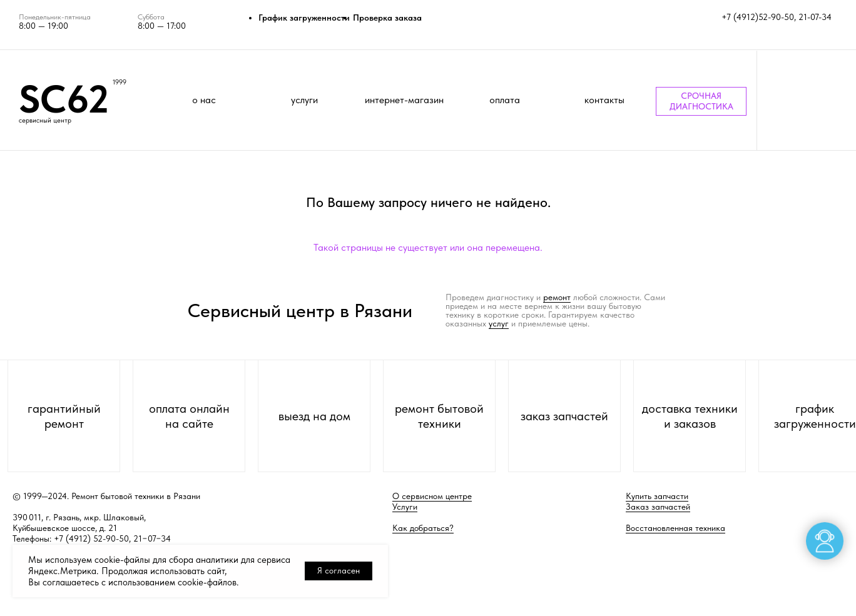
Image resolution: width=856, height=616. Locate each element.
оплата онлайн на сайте (189, 416)
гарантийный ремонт (64, 416)
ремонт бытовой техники (439, 416)
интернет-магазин (404, 100)
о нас (204, 100)
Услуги (405, 507)
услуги (304, 100)
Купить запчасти (657, 496)
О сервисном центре (432, 496)
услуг (499, 323)
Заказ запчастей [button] (658, 507)
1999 (120, 82)
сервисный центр (45, 120)
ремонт (557, 297)
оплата (505, 100)
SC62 (64, 99)
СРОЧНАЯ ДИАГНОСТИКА (701, 101)
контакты (604, 100)
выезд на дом (314, 416)
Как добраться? (423, 528)
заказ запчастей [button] (564, 416)
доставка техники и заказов (690, 416)
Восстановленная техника (675, 528)
